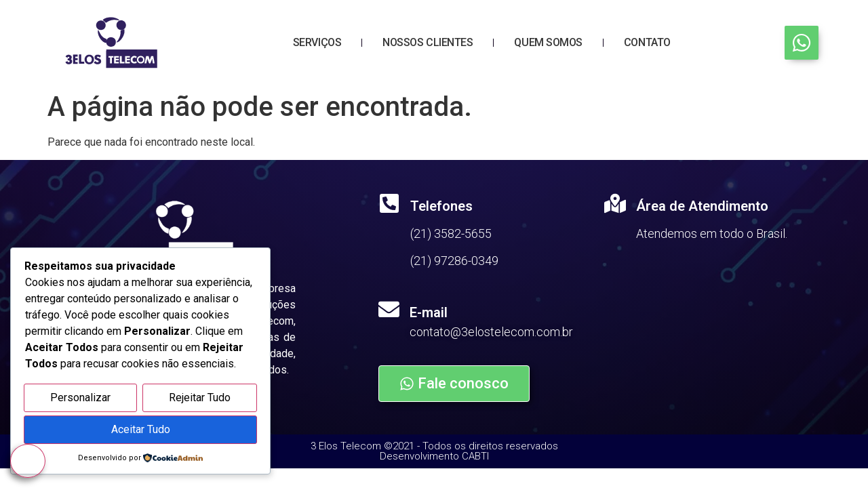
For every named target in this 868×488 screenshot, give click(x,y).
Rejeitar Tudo (200, 399)
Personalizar (80, 399)
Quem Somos (548, 42)
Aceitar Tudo (141, 430)
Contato (647, 42)
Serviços (317, 42)
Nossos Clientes (428, 42)
